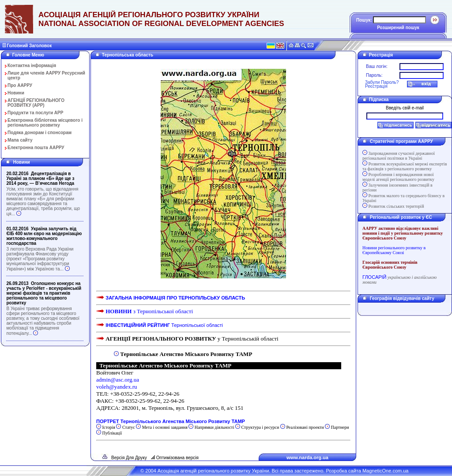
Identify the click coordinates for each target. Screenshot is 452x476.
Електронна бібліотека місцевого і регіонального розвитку (45, 123)
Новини (16, 93)
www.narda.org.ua (307, 457)
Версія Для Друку (129, 458)
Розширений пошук (398, 28)
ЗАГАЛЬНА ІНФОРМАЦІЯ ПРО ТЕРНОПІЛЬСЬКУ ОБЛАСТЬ (175, 298)
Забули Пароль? (382, 82)
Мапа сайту (20, 140)
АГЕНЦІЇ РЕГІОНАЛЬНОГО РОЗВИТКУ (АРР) (36, 103)
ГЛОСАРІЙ (374, 277)
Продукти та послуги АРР (35, 113)
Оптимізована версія (177, 458)
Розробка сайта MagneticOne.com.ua (367, 471)
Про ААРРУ (20, 85)
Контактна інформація (32, 66)
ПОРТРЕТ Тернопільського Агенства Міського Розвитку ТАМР (171, 421)
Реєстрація (376, 86)
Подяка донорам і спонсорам (40, 133)
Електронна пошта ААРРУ (36, 148)
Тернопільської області (164, 325)
